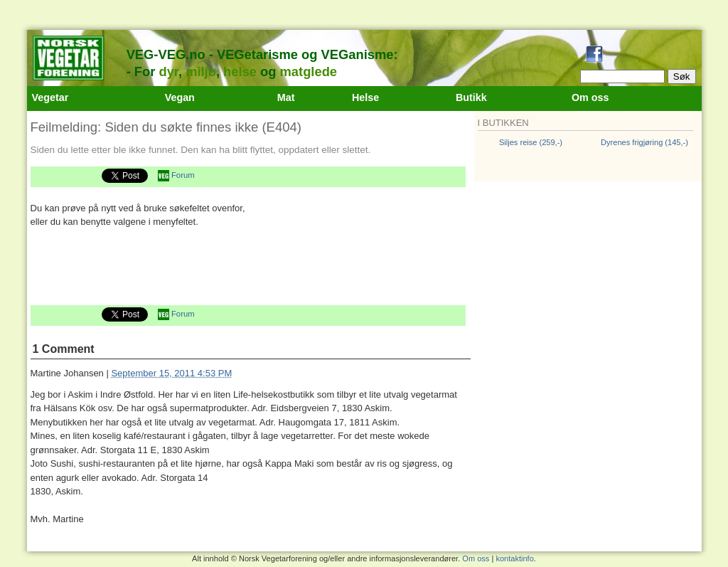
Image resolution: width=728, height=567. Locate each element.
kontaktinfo (514, 558)
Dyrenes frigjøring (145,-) (644, 142)
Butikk (471, 97)
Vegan (180, 97)
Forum (183, 175)
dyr (168, 71)
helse (240, 71)
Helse (365, 97)
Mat (286, 97)
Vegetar (50, 97)
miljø (201, 71)
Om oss (590, 97)
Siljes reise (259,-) (531, 142)
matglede (309, 71)
